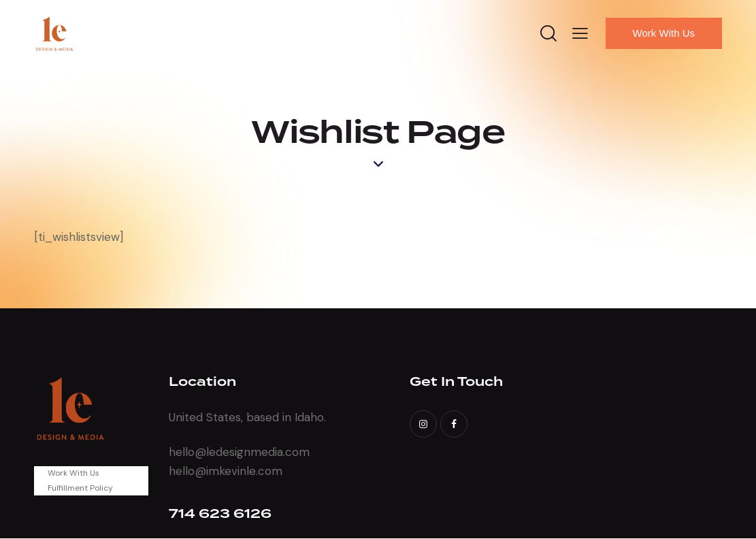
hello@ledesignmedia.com (239, 452)
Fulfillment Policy (80, 488)
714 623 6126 (220, 514)
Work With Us (73, 473)
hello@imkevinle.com (226, 471)
